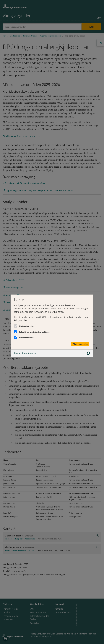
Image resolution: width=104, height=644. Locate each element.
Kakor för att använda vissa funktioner (35, 332)
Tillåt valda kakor (80, 344)
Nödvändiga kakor (27, 326)
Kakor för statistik (26, 338)
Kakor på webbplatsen (52, 353)
